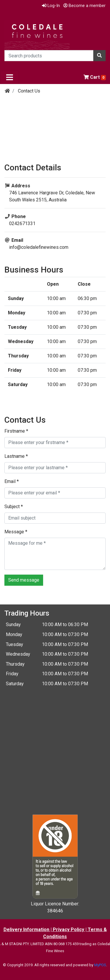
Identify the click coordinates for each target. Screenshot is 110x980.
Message (16, 532)
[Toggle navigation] (10, 77)
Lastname (16, 456)
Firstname (16, 431)
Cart (95, 77)
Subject (14, 507)
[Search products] (49, 56)
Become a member (84, 6)
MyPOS (100, 965)
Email (12, 481)
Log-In (51, 6)
